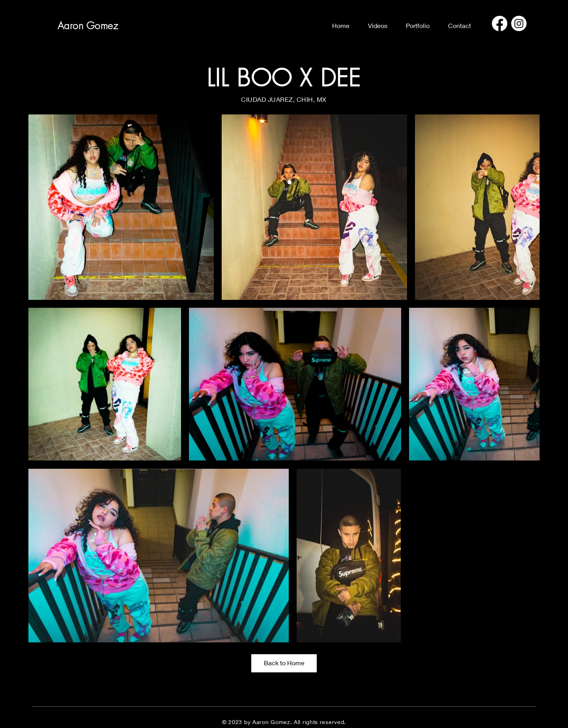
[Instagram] (519, 23)
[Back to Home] (284, 663)
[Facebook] (500, 23)
